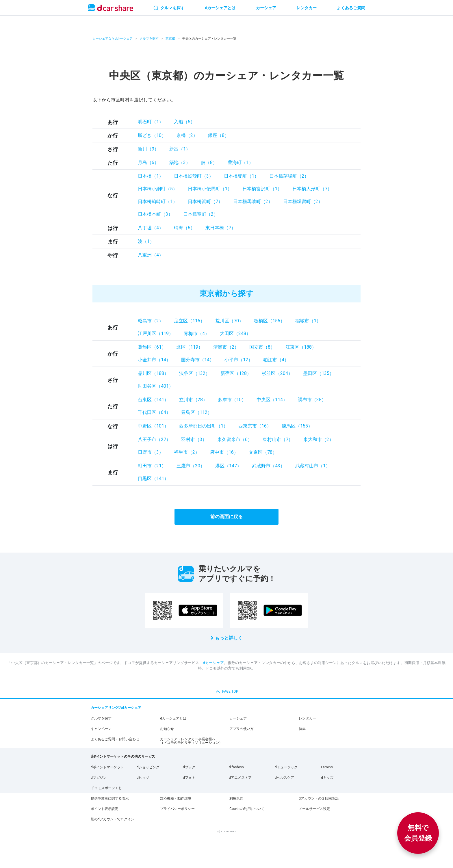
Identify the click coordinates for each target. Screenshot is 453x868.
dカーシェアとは (173, 718)
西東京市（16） (255, 426)
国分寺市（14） (198, 360)
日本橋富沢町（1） (262, 189)
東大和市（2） (319, 439)
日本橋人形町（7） (312, 189)
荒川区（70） (229, 321)
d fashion (236, 767)
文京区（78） (263, 452)
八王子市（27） (154, 439)
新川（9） (148, 149)
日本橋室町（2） (201, 214)
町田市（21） (152, 466)
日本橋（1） (151, 176)
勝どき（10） (152, 135)
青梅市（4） (197, 333)
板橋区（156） (269, 321)
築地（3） (180, 162)
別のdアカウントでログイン (113, 819)
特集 (302, 729)
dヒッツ (143, 778)
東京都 (170, 39)
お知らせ (167, 729)
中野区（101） (153, 426)
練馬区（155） (297, 426)
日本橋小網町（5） (158, 189)
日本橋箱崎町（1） (158, 201)
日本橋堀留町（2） (303, 201)
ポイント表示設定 (105, 809)
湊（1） (146, 241)
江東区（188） (301, 347)
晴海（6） (184, 228)
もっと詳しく (229, 638)
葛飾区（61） (152, 347)
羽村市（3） (194, 439)
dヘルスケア (284, 778)
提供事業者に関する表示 (110, 798)
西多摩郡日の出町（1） (204, 426)
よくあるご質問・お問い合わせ (115, 739)
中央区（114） (272, 400)
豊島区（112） (197, 412)
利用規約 (236, 798)
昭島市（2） (151, 321)
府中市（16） (224, 452)
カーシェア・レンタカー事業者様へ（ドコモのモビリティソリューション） (191, 741)
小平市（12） (239, 360)
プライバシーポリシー (177, 809)
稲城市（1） (308, 321)
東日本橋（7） (221, 228)
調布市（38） (312, 400)
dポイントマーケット (107, 767)
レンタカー (307, 718)
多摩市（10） (232, 400)
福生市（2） (187, 452)
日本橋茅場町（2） (289, 176)
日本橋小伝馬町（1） (210, 189)
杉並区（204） (277, 373)
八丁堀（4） (151, 228)
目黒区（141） (153, 478)
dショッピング (148, 767)
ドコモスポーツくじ (106, 788)
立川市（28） (193, 400)
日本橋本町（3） (155, 214)
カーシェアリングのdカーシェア (116, 708)
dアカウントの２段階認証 (319, 798)
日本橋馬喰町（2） (253, 201)
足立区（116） (189, 321)
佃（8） (209, 162)
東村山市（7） (278, 439)
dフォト (189, 778)
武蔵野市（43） (268, 466)
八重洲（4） (151, 255)
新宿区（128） (236, 373)
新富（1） (180, 149)
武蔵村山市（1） (313, 466)
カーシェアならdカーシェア (113, 39)
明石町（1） (151, 122)
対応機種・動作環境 (176, 798)
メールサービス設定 (314, 809)
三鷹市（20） (191, 466)
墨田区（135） (319, 373)
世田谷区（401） (156, 386)
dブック (189, 767)
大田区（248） (235, 333)
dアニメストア (240, 778)
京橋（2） (187, 135)
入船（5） (184, 122)
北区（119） (190, 347)
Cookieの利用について (247, 809)
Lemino (327, 767)
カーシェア (238, 718)
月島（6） (148, 162)
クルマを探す (149, 39)
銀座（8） (219, 135)
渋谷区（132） (195, 373)
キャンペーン (101, 729)
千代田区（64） (154, 412)
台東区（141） (153, 400)
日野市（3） (151, 452)
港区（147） (228, 466)
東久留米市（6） (235, 439)
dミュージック (286, 767)
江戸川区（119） (156, 333)
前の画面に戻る (226, 517)
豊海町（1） (241, 162)
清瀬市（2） (226, 347)
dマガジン (99, 778)
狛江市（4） (276, 360)
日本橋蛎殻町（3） (194, 176)
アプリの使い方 (242, 729)
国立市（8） (262, 347)
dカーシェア (213, 663)
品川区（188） (153, 373)
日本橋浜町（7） (205, 201)
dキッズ (327, 778)
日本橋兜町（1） (241, 176)
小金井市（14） (154, 360)
